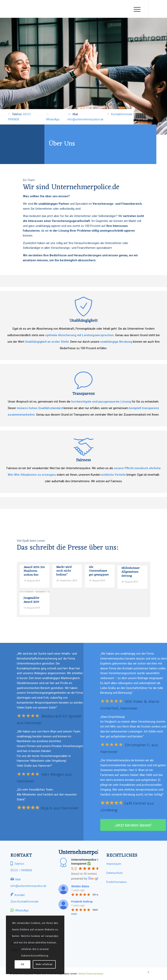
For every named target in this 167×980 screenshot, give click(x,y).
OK (22, 964)
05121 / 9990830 (21, 870)
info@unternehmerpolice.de (85, 119)
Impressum (114, 864)
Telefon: (20, 116)
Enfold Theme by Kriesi (91, 974)
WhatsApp (53, 119)
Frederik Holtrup (82, 902)
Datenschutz (115, 873)
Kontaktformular (122, 114)
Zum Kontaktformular (25, 902)
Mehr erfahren (44, 964)
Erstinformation (117, 882)
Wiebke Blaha (80, 886)
